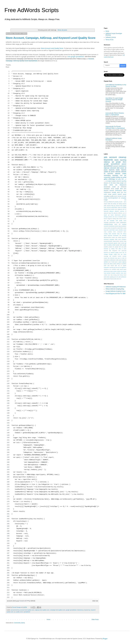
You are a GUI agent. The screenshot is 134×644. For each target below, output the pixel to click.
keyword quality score (116, 252)
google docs (121, 162)
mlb (110, 256)
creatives (110, 232)
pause (124, 164)
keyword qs (87, 610)
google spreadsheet (71, 610)
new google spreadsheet (76, 57)
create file (114, 228)
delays (125, 234)
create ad (109, 228)
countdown (124, 226)
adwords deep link (108, 213)
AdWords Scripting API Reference (116, 287)
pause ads (106, 264)
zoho (115, 279)
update (106, 172)
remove (119, 196)
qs (15, 612)
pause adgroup (122, 262)
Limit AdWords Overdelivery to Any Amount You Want (116, 85)
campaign (115, 175)
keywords (108, 160)
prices (115, 264)
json (125, 189)
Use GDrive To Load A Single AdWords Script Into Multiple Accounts (114, 100)
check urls (117, 224)
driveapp (124, 236)
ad (107, 181)
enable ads (114, 237)
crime (114, 232)
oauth (120, 260)
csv (121, 177)
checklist (124, 224)
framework (111, 243)
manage (106, 254)
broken (121, 219)
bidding (114, 219)
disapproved (123, 185)
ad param (112, 172)
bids (118, 219)
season (115, 271)
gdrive (106, 179)
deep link (120, 234)
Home (48, 620)
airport (105, 215)
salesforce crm (107, 269)
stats (122, 273)
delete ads (113, 185)
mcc (122, 192)
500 (125, 200)
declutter (114, 234)
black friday (116, 183)
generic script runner (119, 243)
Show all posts (62, 30)
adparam (112, 211)
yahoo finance (110, 279)
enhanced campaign (109, 239)
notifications (113, 260)
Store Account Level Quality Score (52, 48)
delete (105, 185)
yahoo (105, 279)
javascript (124, 251)
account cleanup (118, 157)
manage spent (116, 192)
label (118, 168)
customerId (120, 232)
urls (117, 277)
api (113, 162)
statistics (118, 273)
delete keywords (108, 236)
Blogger (105, 639)
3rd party (118, 179)
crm (125, 183)
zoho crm (119, 279)
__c (125, 179)
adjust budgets (112, 181)
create (105, 228)
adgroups (107, 168)
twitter (108, 277)
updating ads (113, 277)
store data (110, 275)
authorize (124, 215)
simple (119, 271)
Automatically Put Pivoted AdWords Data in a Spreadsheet (115, 127)
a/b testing (114, 204)
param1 (115, 194)
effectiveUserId (107, 237)
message (106, 256)
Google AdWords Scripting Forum (116, 291)
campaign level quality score (58, 610)
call (108, 221)
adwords (118, 172)
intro (119, 251)
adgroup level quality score (42, 610)
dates (110, 234)
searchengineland (113, 198)
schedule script (115, 269)
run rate (124, 196)
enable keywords (122, 237)
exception (124, 239)
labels (116, 160)
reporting (123, 160)
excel (119, 239)
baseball (121, 217)
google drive (119, 189)
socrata (124, 271)
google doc (111, 247)
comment (106, 226)
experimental (116, 241)
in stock (124, 249)
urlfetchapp (111, 179)
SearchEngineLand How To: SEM (115, 294)
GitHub (33, 601)
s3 (120, 267)
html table (118, 249)
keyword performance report (118, 190)
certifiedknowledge (108, 224)
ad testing (124, 207)
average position (108, 217)
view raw (95, 601)
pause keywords (109, 170)
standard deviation (111, 273)
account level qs (15, 610)
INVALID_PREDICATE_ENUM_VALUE (113, 202)
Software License (111, 37)
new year (117, 258)
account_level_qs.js (13, 601)
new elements (111, 258)
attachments (118, 215)
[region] (52, 334)
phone (111, 264)
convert (116, 226)
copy (120, 226)
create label (112, 230)
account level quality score (27, 610)
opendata (124, 260)
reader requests (121, 170)
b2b (112, 183)
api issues (111, 215)
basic (125, 217)
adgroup (107, 162)
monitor (119, 256)
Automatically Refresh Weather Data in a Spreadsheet (115, 114)
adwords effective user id (120, 213)
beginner (110, 219)
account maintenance (120, 166)
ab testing (119, 204)
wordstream (123, 277)
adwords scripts (121, 174)
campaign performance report (111, 222)
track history (120, 275)
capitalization (123, 222)
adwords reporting (121, 181)
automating (107, 175)
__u (105, 181)
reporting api (112, 267)
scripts (106, 198)
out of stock (111, 262)
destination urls (117, 236)
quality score (19, 612)
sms (121, 271)
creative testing (115, 177)
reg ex (120, 266)
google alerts (119, 245)
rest (117, 267)
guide (125, 247)
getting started (112, 245)
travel (125, 275)
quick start (107, 266)
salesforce (124, 267)
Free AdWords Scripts (32, 10)
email (125, 177)
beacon (106, 219)
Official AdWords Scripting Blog (115, 289)
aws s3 (117, 217)
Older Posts (95, 620)
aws (114, 217)
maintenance (107, 192)
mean (125, 254)
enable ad (116, 187)
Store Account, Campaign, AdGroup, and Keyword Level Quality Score (51, 38)
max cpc (120, 254)
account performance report (114, 207)
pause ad (123, 168)
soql (105, 273)
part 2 (117, 262)
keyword (106, 190)
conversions (111, 226)
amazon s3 (107, 183)
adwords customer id (120, 211)
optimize (106, 262)
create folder (120, 228)
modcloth (114, 256)
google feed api (119, 247)
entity (116, 239)
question (124, 264)
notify (117, 260)
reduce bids (114, 266)
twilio (105, 277)
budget (122, 183)
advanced (113, 168)
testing (115, 275)
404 (122, 179)
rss (119, 267)
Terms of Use (109, 40)
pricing (118, 264)
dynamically (107, 187)
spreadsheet (27, 612)
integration (115, 251)
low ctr (124, 252)
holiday (113, 249)
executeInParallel (108, 241)
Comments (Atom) (19, 623)
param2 (120, 194)
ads (106, 157)
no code (122, 258)
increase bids (107, 251)
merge (110, 194)
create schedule (119, 230)
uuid (119, 277)
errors (112, 189)
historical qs (80, 610)
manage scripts (113, 254)
